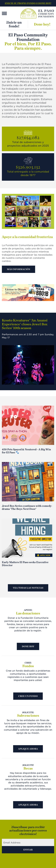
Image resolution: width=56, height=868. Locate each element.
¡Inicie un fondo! (14, 24)
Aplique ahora (28, 749)
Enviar (28, 850)
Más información (18, 269)
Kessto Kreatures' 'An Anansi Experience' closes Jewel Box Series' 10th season (25, 324)
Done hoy (28, 646)
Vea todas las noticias (28, 588)
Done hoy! (42, 24)
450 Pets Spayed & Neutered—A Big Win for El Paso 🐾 (26, 451)
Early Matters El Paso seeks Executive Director (25, 564)
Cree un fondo (28, 696)
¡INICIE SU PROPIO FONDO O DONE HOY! (28, 3)
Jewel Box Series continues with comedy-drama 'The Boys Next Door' (27, 507)
